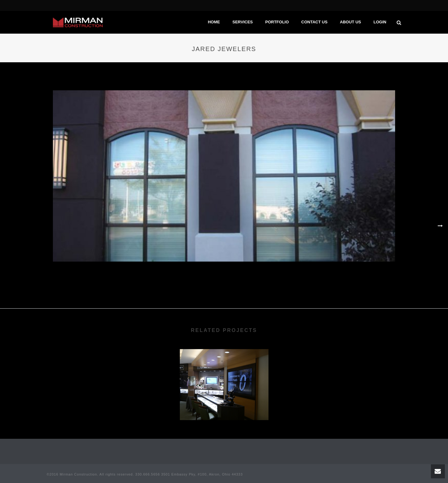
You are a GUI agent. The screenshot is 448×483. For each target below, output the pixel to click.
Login (380, 22)
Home (214, 22)
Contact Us (314, 22)
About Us (351, 22)
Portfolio (277, 22)
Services (243, 22)
